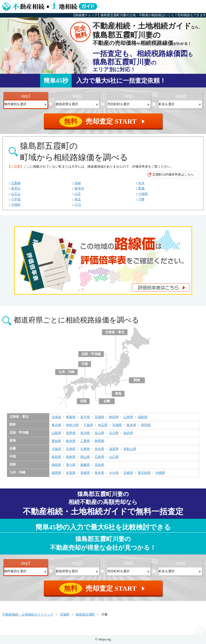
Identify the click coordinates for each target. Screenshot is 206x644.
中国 (85, 364)
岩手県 (85, 417)
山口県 (114, 457)
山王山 (16, 194)
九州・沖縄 (66, 372)
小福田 (143, 194)
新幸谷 (79, 188)
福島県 (143, 417)
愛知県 (56, 441)
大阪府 (56, 449)
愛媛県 (85, 465)
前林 (78, 183)
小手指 (16, 199)
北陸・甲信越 (91, 354)
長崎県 (85, 473)
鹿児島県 (144, 473)
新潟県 (85, 433)
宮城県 (99, 417)
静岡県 (99, 441)
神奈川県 (72, 425)
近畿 (107, 401)
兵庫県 (85, 449)
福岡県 (56, 473)
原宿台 (16, 188)
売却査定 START (103, 121)
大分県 (114, 473)
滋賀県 (114, 449)
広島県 (99, 457)
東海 (118, 394)
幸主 (78, 199)
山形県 (128, 417)
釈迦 (141, 188)
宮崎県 (128, 473)
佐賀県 (71, 473)
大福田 (16, 205)
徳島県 (56, 465)
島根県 (71, 457)
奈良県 (99, 449)
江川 (78, 205)
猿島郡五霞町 (85, 615)
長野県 (71, 433)
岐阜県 (71, 441)
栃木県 (131, 425)
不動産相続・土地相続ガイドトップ (28, 615)
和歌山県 (130, 449)
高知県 (99, 465)
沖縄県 (160, 473)
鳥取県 (56, 457)
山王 (78, 194)
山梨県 (56, 433)
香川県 (71, 465)
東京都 (56, 425)
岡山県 (85, 457)
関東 (137, 380)
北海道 (56, 417)
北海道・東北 (115, 332)
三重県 (85, 441)
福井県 (128, 433)
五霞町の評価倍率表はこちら (173, 175)
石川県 (114, 433)
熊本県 (99, 473)
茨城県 (117, 425)
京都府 (71, 449)
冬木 (141, 183)
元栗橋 (16, 183)
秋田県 (114, 417)
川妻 (141, 199)
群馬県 (146, 425)
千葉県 (88, 425)
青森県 (71, 417)
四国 (83, 401)
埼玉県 (103, 425)
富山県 (99, 433)
